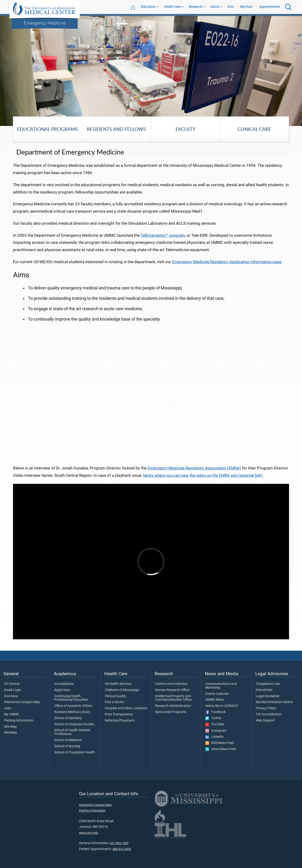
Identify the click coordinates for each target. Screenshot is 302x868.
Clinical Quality (115, 696)
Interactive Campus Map (22, 702)
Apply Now (62, 690)
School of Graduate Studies (74, 724)
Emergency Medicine (45, 23)
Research (196, 7)
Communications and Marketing (221, 686)
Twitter (213, 718)
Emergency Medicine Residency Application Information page (227, 262)
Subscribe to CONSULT (222, 706)
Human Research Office (172, 690)
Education (148, 7)
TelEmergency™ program (163, 235)
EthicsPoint (264, 690)
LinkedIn (214, 737)
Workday (10, 733)
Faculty (185, 129)
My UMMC (12, 714)
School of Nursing (67, 746)
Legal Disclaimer (268, 696)
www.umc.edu (89, 833)
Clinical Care (254, 129)
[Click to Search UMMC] (288, 7)
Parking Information (19, 721)
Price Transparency (119, 714)
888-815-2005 (122, 849)
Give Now (11, 696)
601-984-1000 (119, 843)
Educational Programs (47, 129)
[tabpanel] (151, 71)
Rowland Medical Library (72, 712)
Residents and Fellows (116, 129)
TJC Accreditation (269, 714)
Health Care (172, 7)
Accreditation (64, 684)
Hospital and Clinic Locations (126, 708)
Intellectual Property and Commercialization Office (173, 698)
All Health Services (118, 684)
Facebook (215, 712)
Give (231, 7)
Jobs (8, 708)
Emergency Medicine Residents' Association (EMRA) (194, 468)
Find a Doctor (115, 702)
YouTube (215, 724)
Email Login (13, 690)
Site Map (10, 727)
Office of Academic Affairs (73, 706)
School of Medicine (68, 740)
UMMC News (215, 700)
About (215, 7)
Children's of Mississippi (122, 690)
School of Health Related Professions (72, 732)
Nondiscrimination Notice (274, 702)
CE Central (12, 684)
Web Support (265, 721)
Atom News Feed (221, 749)
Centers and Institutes (171, 684)
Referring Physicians (120, 721)
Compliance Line (268, 684)
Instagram (216, 731)
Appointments (269, 7)
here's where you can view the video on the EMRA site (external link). (203, 475)
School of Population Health (75, 752)
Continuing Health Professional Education (71, 698)
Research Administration (173, 706)
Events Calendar (217, 694)
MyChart (247, 7)
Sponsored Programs (171, 712)
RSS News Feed (220, 743)
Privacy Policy (266, 708)
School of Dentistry (68, 718)
